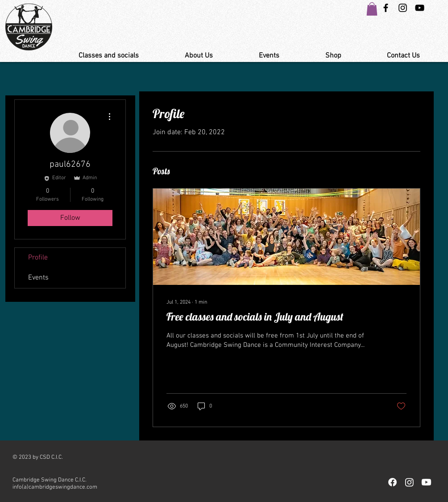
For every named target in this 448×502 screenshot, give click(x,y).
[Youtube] (426, 482)
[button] (372, 9)
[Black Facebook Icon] (386, 8)
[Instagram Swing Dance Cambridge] (403, 8)
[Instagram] (409, 482)
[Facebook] (392, 482)
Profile (38, 258)
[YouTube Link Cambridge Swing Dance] (420, 8)
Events (38, 278)
